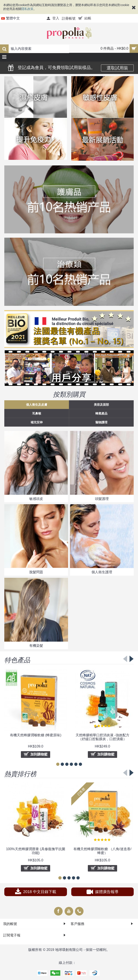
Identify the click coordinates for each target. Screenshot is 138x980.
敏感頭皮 (36, 499)
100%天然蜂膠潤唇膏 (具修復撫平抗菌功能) (36, 851)
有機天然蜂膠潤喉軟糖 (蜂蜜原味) (36, 735)
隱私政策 (27, 9)
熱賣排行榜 (20, 774)
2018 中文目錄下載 (36, 892)
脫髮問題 (36, 572)
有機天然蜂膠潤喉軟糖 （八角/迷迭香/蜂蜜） (102, 851)
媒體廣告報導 (102, 892)
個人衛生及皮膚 (37, 405)
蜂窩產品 (101, 413)
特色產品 (17, 660)
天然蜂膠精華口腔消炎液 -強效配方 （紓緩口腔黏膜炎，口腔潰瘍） (102, 737)
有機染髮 (36, 646)
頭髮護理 (102, 499)
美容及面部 (101, 405)
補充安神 (37, 422)
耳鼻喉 (37, 413)
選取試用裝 (117, 68)
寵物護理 (101, 422)
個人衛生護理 (102, 572)
